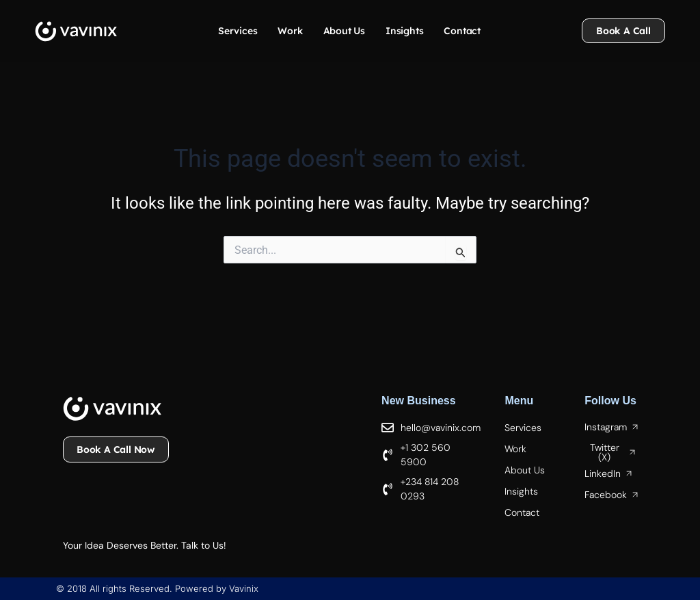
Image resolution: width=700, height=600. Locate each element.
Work (290, 31)
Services (238, 31)
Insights (404, 31)
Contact (462, 31)
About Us (344, 31)
